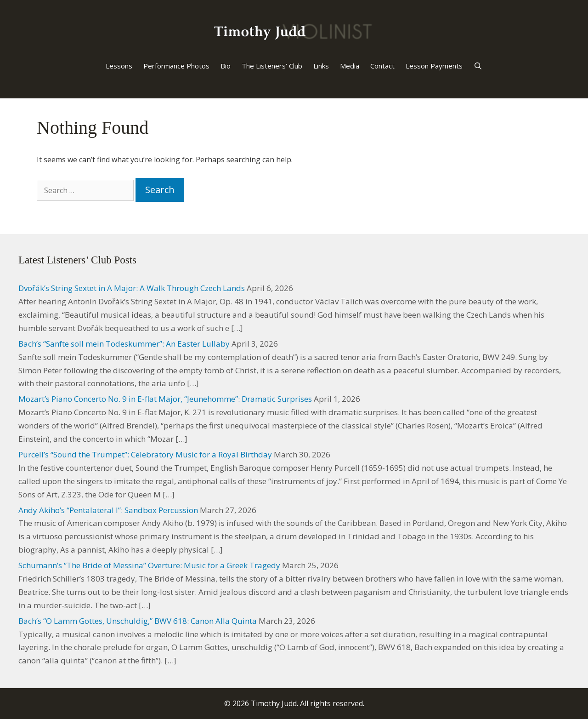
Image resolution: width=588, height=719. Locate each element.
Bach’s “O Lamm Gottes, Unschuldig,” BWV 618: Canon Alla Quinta (138, 621)
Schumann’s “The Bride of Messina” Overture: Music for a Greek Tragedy (149, 565)
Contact (382, 66)
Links (321, 66)
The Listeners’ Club (272, 66)
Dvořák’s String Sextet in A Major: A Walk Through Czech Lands (132, 288)
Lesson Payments (434, 66)
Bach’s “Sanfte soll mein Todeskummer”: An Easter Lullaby (124, 344)
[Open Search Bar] (478, 66)
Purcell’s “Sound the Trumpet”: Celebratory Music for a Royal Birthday (145, 454)
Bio (226, 66)
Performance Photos (176, 66)
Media (350, 66)
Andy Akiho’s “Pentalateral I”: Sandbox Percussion (108, 510)
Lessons (119, 66)
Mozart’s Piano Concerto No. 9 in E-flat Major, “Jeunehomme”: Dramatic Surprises (165, 399)
